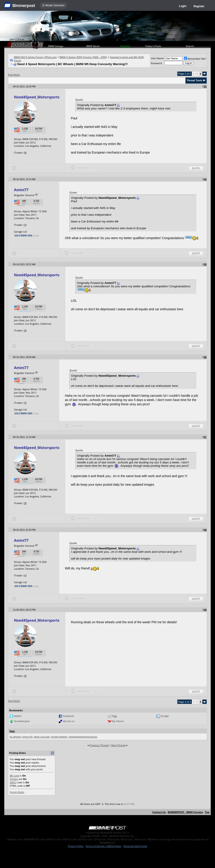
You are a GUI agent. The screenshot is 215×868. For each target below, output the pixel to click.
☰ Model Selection (53, 5)
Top (207, 812)
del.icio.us (69, 721)
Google (165, 716)
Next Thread (118, 745)
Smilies (14, 779)
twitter (18, 716)
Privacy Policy (76, 846)
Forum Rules (17, 792)
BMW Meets (93, 46)
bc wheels (15, 737)
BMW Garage (56, 46)
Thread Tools (194, 80)
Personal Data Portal (135, 846)
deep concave (42, 737)
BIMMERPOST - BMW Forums (185, 812)
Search (190, 46)
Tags (12, 731)
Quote (196, 168)
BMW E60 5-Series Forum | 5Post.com (35, 57)
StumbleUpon (22, 721)
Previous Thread (99, 745)
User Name (157, 58)
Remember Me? (195, 59)
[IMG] (13, 782)
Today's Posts (153, 46)
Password (156, 63)
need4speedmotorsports (83, 737)
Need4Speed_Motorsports (37, 97)
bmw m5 (27, 737)
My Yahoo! (118, 721)
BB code (14, 776)
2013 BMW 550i (23, 236)
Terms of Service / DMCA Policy (103, 846)
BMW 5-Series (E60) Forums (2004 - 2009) (83, 57)
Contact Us (159, 812)
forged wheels (59, 737)
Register (199, 6)
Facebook (68, 716)
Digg (114, 716)
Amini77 (21, 190)
